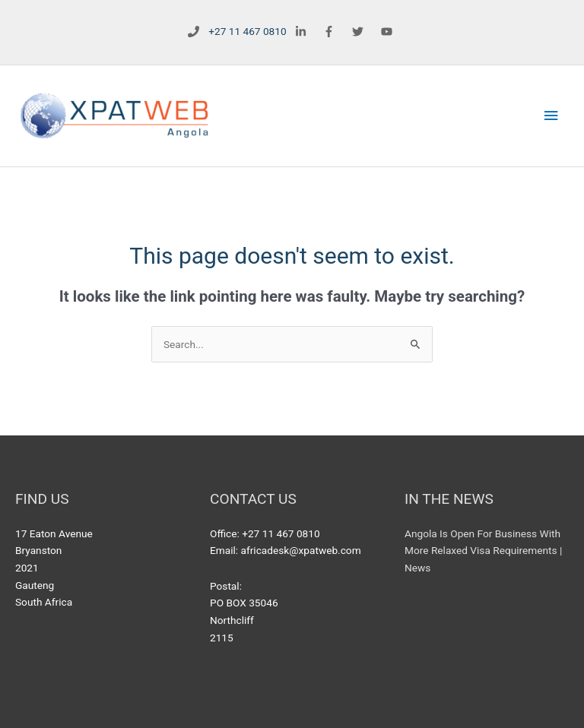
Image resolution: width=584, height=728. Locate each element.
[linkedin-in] (302, 31)
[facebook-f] (331, 31)
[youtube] (389, 31)
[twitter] (360, 31)
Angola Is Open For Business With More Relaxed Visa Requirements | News (483, 551)
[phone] (235, 32)
